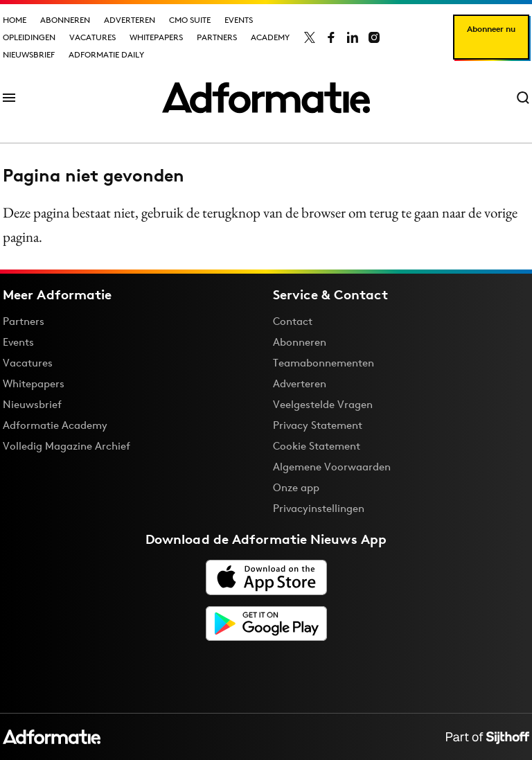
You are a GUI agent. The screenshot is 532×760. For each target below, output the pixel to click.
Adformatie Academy (55, 425)
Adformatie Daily (106, 54)
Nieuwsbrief (29, 54)
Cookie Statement (317, 446)
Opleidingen (29, 37)
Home (15, 20)
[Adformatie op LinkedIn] (353, 37)
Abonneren (65, 20)
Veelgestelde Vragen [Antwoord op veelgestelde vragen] (323, 404)
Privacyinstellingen (319, 509)
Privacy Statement (318, 425)
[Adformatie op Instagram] (374, 37)
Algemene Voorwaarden (332, 467)
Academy (270, 37)
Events (239, 20)
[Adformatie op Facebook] (331, 37)
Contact (293, 321)
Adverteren (130, 20)
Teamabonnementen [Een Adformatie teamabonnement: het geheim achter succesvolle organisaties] (323, 363)
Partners (217, 37)
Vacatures (92, 37)
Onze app (296, 487)
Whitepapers (156, 37)
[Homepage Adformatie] (266, 98)
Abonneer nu (491, 29)
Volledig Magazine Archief (66, 446)
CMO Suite (190, 20)
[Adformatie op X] (310, 37)
